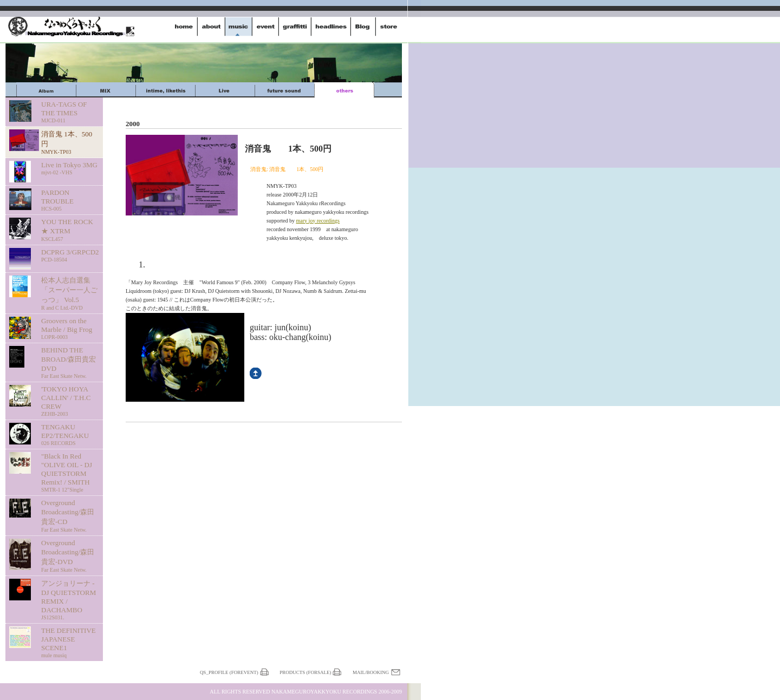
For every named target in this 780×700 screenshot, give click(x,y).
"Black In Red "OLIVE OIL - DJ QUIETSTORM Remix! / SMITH (70, 472)
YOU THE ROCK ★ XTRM (70, 230)
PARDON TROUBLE (70, 200)
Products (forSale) (305, 672)
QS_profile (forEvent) (229, 672)
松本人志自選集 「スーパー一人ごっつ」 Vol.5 (70, 293)
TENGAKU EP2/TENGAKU (70, 434)
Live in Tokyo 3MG (70, 168)
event (265, 27)
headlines (331, 27)
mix (106, 90)
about (211, 27)
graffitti (295, 27)
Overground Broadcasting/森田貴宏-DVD (70, 556)
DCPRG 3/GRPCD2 (70, 255)
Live (225, 90)
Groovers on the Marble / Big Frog (70, 328)
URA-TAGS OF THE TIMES (70, 112)
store (388, 27)
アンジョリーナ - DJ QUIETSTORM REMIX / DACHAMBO (70, 600)
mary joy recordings (318, 221)
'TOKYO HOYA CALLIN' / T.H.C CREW (70, 401)
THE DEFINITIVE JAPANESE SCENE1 (70, 642)
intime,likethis (165, 90)
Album (46, 90)
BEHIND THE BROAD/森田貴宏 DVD (70, 362)
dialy (363, 27)
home (184, 27)
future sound (285, 90)
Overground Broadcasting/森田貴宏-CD (70, 516)
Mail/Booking (371, 672)
